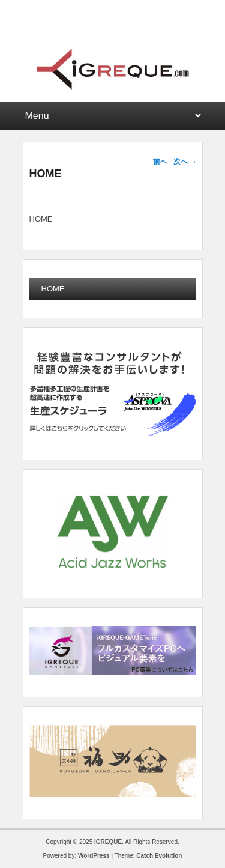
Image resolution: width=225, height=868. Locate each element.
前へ (156, 162)
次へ (185, 162)
